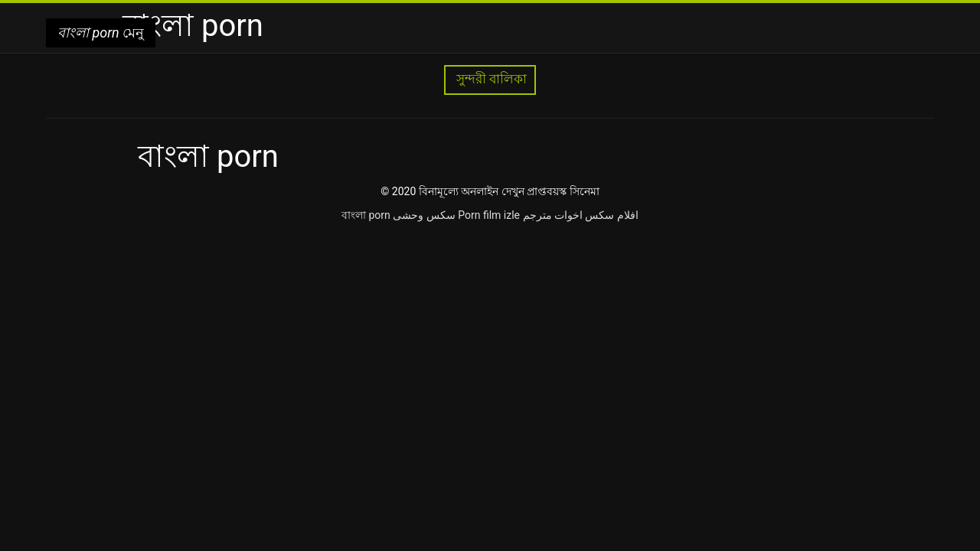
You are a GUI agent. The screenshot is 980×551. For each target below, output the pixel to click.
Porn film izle (489, 215)
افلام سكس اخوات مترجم (581, 215)
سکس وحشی (424, 215)
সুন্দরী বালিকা (490, 79)
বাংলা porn (366, 215)
